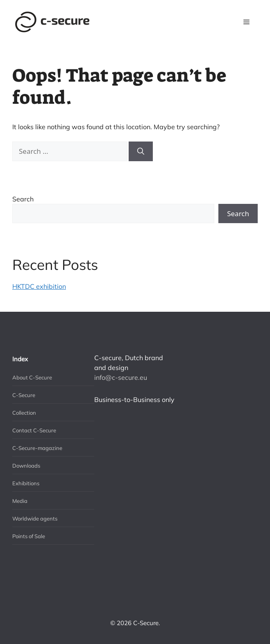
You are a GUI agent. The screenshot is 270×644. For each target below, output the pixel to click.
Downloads (26, 466)
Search (23, 199)
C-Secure (24, 395)
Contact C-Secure (34, 430)
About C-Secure (32, 377)
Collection (24, 413)
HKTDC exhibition (39, 286)
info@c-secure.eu (121, 377)
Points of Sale (29, 536)
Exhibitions (26, 483)
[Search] (141, 151)
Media (20, 501)
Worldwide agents (35, 518)
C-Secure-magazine (37, 448)
